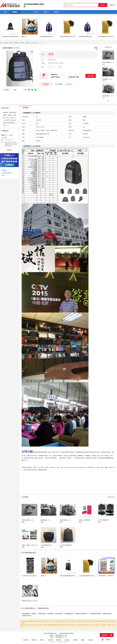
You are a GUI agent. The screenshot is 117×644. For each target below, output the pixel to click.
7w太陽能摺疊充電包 (95, 614)
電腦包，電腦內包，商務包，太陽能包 (20, 43)
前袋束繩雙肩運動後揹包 (47, 37)
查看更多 (9, 150)
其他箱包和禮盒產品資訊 (50, 633)
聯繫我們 (34, 640)
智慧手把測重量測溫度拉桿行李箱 (69, 576)
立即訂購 (69, 84)
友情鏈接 (90, 640)
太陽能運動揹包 (69, 614)
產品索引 (4, 170)
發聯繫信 (46, 84)
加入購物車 (59, 84)
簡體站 (83, 640)
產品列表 (6, 43)
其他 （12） (6, 125)
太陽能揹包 (50, 614)
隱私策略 (59, 640)
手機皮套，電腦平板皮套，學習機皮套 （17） (15, 113)
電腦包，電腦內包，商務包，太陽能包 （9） (15, 115)
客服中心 (42, 640)
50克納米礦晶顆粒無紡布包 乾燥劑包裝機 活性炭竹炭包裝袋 (75, 37)
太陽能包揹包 (59, 614)
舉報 (14, 90)
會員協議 (67, 640)
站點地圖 (50, 640)
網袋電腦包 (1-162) (107, 79)
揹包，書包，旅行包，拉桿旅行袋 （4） (14, 118)
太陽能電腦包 (26, 614)
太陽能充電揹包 (107, 614)
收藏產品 (6, 90)
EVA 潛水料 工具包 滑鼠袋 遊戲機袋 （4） (14, 120)
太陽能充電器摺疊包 (81, 614)
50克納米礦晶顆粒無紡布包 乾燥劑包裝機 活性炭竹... (93, 576)
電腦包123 (24, 37)
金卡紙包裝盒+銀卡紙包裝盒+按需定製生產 (33, 576)
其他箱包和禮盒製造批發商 (66, 633)
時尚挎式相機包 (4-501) (108, 62)
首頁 (1, 43)
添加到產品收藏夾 (7, 173)
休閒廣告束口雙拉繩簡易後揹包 (10, 37)
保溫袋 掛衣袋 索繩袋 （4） (10, 123)
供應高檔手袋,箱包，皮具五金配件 (31, 601)
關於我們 (26, 640)
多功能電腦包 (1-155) (108, 96)
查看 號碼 (91, 76)
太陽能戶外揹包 (26, 616)
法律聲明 (75, 640)
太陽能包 (34, 614)
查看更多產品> (111, 497)
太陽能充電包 (42, 614)
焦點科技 (61, 642)
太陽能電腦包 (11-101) (61, 635)
